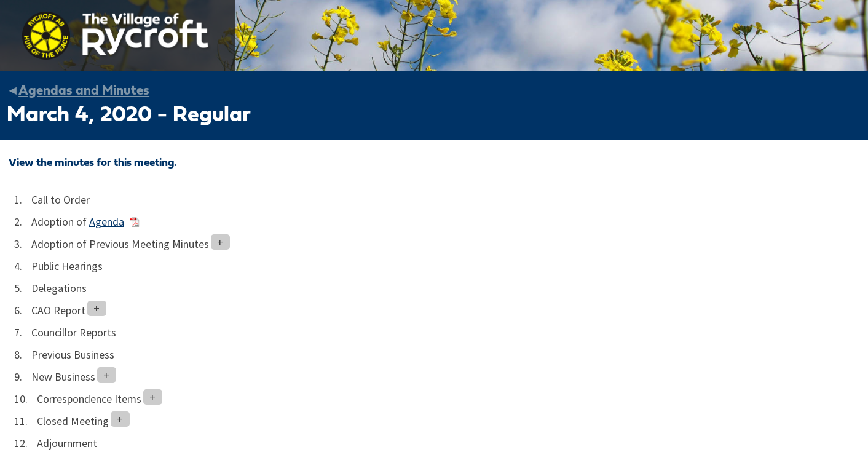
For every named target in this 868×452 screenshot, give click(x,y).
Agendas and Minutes (84, 91)
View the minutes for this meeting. (93, 163)
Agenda (107, 222)
